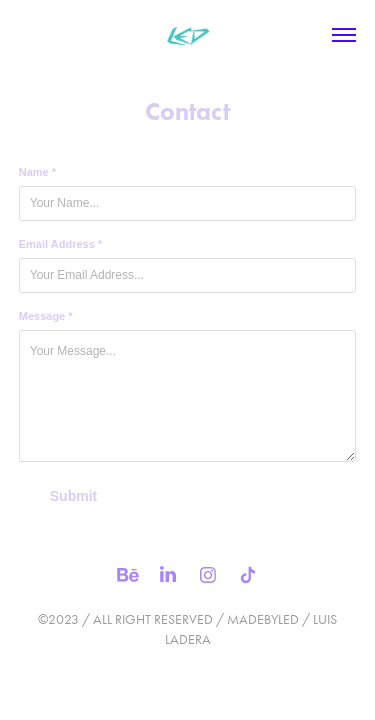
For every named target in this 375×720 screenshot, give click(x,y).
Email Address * (60, 244)
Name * (37, 172)
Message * (46, 316)
